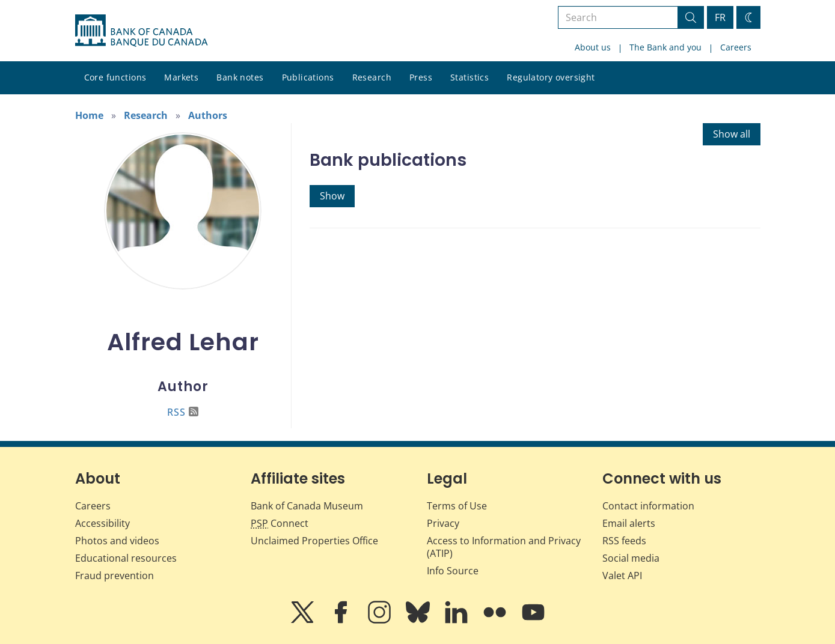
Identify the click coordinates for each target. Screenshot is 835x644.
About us (593, 47)
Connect (280, 523)
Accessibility (102, 523)
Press (421, 77)
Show (332, 196)
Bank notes (240, 77)
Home (89, 115)
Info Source (453, 571)
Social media (631, 558)
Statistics (469, 77)
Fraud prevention (115, 576)
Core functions (115, 77)
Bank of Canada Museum (307, 506)
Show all (732, 134)
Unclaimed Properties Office (314, 541)
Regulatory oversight (551, 77)
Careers (736, 47)
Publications (308, 77)
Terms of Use (457, 506)
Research (372, 77)
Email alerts (629, 523)
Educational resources (126, 558)
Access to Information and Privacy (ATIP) (504, 547)
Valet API (622, 576)
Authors (208, 115)
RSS (183, 412)
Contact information (648, 506)
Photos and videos (117, 541)
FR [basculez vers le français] (720, 17)
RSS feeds (624, 541)
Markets (181, 77)
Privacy (443, 523)
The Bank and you (665, 47)
